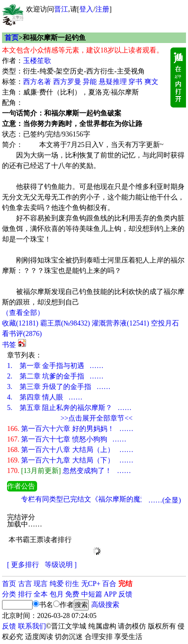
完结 (125, 584)
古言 (25, 584)
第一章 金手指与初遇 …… (55, 366)
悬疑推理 (113, 82)
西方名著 (37, 82)
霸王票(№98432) (65, 323)
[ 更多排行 (23, 565)
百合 (109, 584)
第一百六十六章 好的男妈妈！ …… (70, 429)
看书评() (22, 334)
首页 (12, 38)
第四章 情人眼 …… (45, 397)
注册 (102, 9)
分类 (9, 594)
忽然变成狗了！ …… (69, 471)
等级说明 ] (61, 565)
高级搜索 (105, 605)
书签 (9, 345)
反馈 (125, 594)
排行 (25, 594)
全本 (41, 594)
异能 (90, 82)
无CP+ (91, 584)
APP (110, 594)
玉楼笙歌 (37, 61)
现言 (41, 584)
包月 (57, 594)
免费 (72, 594)
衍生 (72, 584)
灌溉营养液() (120, 323)
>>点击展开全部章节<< (97, 418)
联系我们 (32, 626)
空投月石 (165, 323)
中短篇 (92, 594)
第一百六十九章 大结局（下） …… (70, 460)
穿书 (135, 82)
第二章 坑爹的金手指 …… (55, 376)
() (20, 323)
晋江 (61, 9)
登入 (86, 9)
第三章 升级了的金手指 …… (59, 387)
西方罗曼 (67, 82)
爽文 (151, 82)
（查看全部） (23, 313)
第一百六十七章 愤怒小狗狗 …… (67, 439)
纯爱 (57, 584)
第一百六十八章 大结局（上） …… (70, 450)
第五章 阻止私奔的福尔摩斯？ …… (69, 408)
